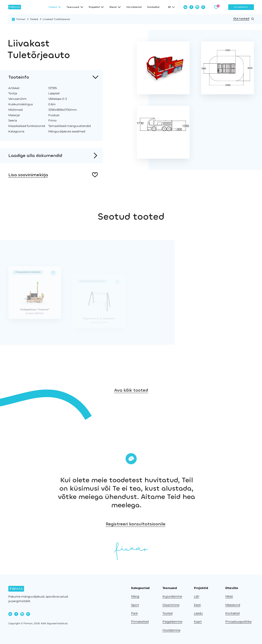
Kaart (198, 622)
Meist (229, 596)
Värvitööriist (134, 7)
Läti (197, 596)
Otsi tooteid (244, 19)
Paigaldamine (172, 622)
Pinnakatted (140, 622)
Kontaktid (153, 7)
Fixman (21, 19)
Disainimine (171, 605)
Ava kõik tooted (131, 398)
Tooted (34, 19)
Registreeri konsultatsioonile (161, 524)
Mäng (135, 596)
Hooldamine (171, 630)
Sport (135, 605)
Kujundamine (172, 596)
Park (134, 613)
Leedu (198, 613)
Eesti (197, 605)
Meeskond (233, 605)
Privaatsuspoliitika (238, 622)
